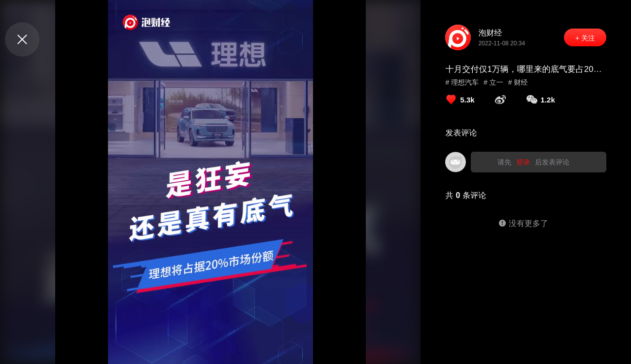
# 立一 (493, 82)
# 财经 (518, 82)
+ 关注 (585, 38)
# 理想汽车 (462, 82)
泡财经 (490, 33)
